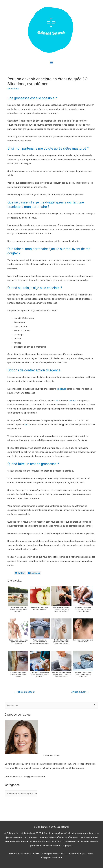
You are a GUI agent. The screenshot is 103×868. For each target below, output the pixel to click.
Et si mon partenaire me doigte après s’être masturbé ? (48, 148)
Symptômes (13, 89)
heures (72, 401)
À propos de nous (88, 833)
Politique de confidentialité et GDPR (24, 833)
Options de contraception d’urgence (34, 370)
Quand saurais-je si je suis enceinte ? (35, 288)
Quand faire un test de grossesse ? (33, 464)
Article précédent (24, 692)
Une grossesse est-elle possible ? (32, 98)
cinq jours (61, 389)
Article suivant (80, 692)
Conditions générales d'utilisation (60, 833)
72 (57, 401)
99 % (27, 425)
